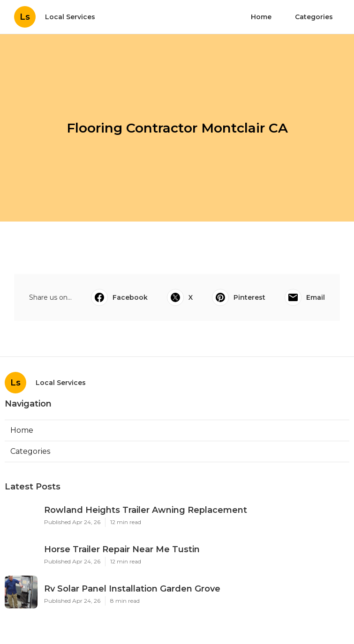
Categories (314, 17)
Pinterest (239, 297)
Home (261, 17)
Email (305, 297)
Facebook (119, 297)
